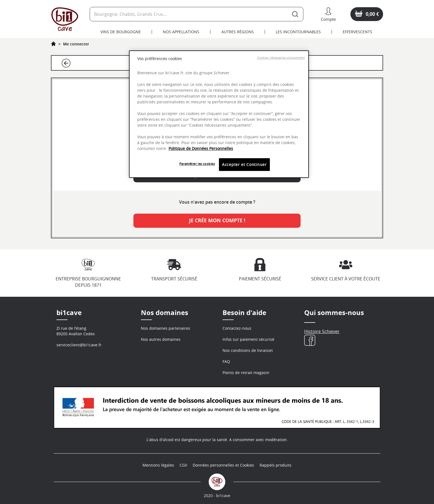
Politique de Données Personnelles (201, 148)
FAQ (226, 361)
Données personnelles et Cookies (223, 465)
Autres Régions (238, 32)
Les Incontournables (298, 32)
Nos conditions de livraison (248, 350)
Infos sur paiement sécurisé (248, 339)
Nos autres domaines (161, 339)
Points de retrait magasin (246, 373)
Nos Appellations (181, 32)
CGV (183, 465)
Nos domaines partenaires (166, 328)
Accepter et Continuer (244, 164)
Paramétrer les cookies (197, 164)
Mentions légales (158, 465)
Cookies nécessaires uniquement (281, 58)
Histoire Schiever (322, 331)
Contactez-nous (237, 328)
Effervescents (357, 32)
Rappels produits (276, 465)
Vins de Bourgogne (121, 32)
